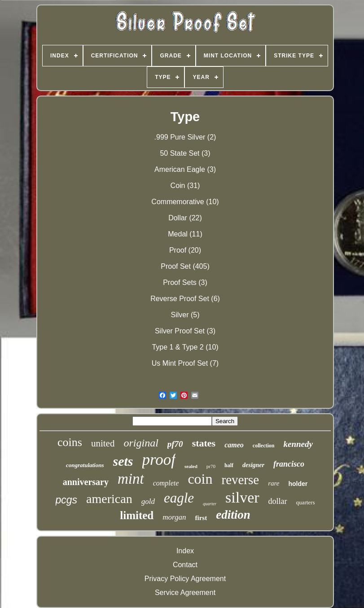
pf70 (175, 444)
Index (185, 551)
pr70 (211, 466)
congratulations (85, 465)
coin (200, 479)
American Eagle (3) (185, 169)
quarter (210, 504)
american (109, 499)
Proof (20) (185, 250)
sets (123, 461)
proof (159, 460)
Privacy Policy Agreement (185, 579)
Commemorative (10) (185, 202)
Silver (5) (185, 315)
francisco (289, 464)
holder (298, 484)
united (103, 443)
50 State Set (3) (185, 153)
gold (148, 501)
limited (137, 515)
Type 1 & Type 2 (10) (185, 347)
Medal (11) (185, 234)
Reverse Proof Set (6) (185, 299)
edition (233, 515)
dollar (278, 501)
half (229, 465)
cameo (234, 445)
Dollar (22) (185, 218)
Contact (185, 565)
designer (253, 465)
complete (166, 483)
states (204, 443)
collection (264, 446)
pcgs (67, 500)
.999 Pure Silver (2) (185, 137)
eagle (179, 498)
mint (131, 479)
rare (274, 483)
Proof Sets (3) (185, 282)
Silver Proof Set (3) (185, 331)
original (141, 443)
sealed (191, 466)
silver (242, 497)
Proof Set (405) (185, 266)
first (201, 518)
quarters (306, 502)
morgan (174, 517)
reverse (240, 480)
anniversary (86, 482)
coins (70, 442)
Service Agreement (185, 593)
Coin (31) (185, 186)
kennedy (298, 444)
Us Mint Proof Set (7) (185, 363)
